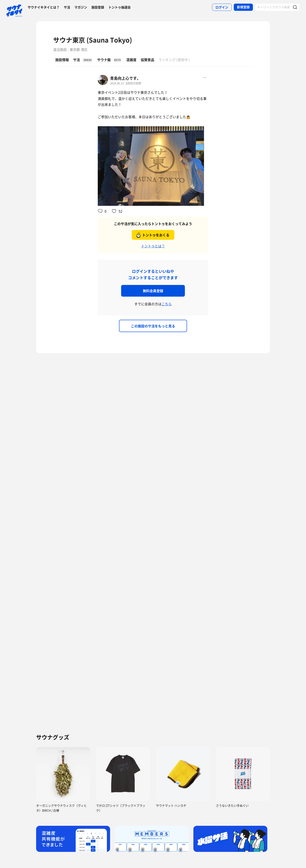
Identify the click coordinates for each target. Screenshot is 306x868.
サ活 (67, 7)
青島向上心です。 (125, 78)
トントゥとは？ (153, 246)
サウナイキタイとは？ (44, 7)
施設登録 (98, 7)
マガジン (81, 7)
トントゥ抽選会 (120, 7)
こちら (167, 304)
